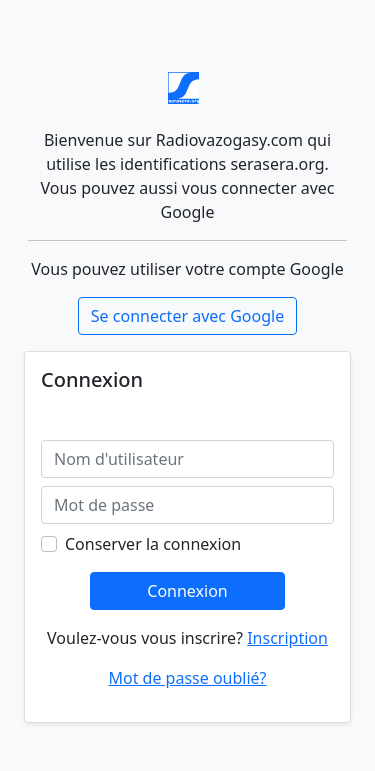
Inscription (287, 638)
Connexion (187, 591)
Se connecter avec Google (187, 316)
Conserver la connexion (153, 544)
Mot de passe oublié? (187, 678)
